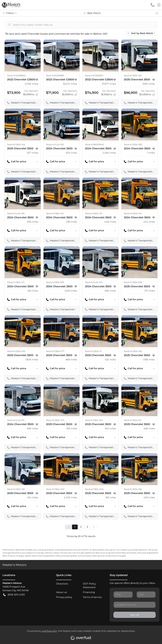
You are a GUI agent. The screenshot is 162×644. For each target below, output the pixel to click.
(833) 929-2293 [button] (14, 595)
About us (61, 592)
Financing (89, 592)
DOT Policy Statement (89, 585)
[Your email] (135, 605)
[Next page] (94, 527)
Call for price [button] (17, 162)
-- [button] (37, 161)
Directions (62, 584)
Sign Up (135, 615)
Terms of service (92, 597)
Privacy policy (64, 597)
